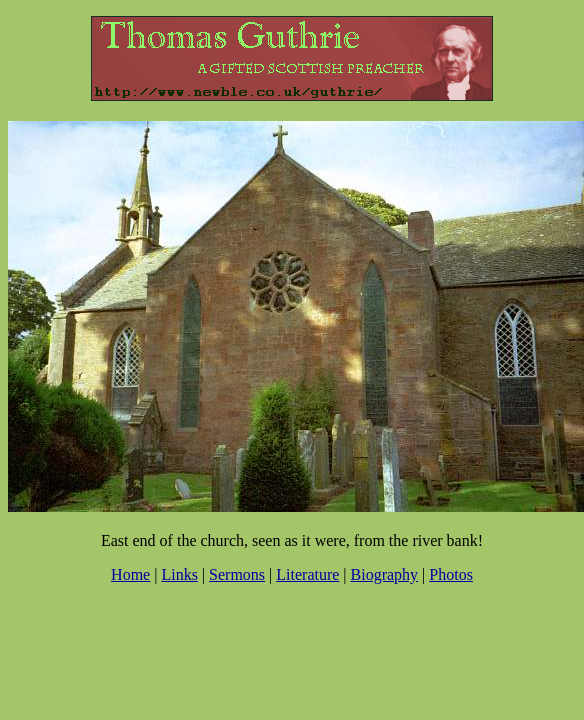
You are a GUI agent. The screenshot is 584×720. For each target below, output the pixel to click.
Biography (385, 574)
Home (130, 574)
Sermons (237, 574)
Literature (307, 574)
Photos (451, 574)
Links (179, 574)
